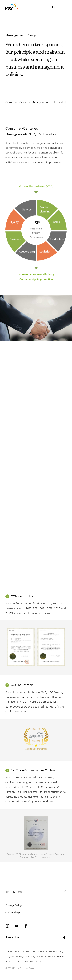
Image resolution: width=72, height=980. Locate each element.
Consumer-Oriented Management (27, 102)
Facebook (26, 926)
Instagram (7, 926)
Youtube (17, 926)
